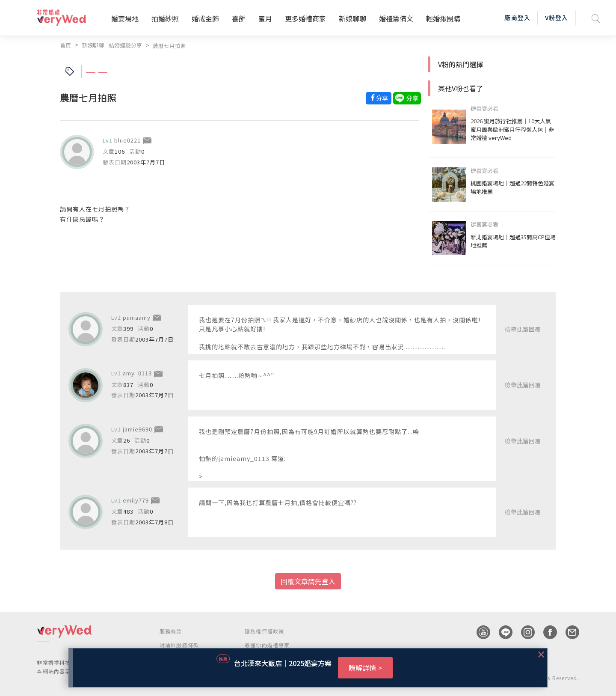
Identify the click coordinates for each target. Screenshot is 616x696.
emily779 (136, 500)
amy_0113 (137, 373)
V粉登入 (557, 18)
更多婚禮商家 (305, 18)
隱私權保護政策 (264, 631)
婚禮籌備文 (396, 18)
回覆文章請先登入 (308, 581)
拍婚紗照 (165, 18)
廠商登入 (517, 18)
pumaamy (137, 317)
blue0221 (127, 140)
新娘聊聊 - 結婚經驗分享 (112, 45)
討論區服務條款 (179, 645)
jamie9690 (138, 429)
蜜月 (265, 18)
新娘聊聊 (352, 18)
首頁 (65, 45)
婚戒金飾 (205, 18)
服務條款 (171, 631)
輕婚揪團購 (443, 18)
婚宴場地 (125, 18)
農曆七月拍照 (169, 46)
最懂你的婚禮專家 (267, 645)
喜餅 (239, 18)
